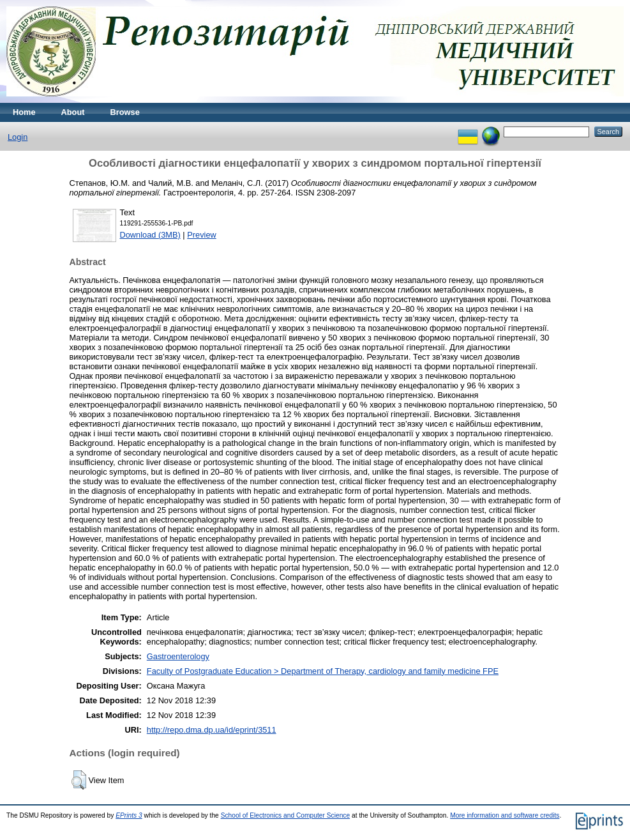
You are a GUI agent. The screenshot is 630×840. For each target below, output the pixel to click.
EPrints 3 (129, 815)
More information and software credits (505, 815)
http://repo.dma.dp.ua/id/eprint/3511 (212, 730)
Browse (125, 112)
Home (24, 112)
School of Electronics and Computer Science (286, 815)
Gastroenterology (178, 656)
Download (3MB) (150, 235)
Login (18, 137)
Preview (202, 235)
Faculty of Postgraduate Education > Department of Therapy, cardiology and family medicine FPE (323, 671)
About (73, 112)
